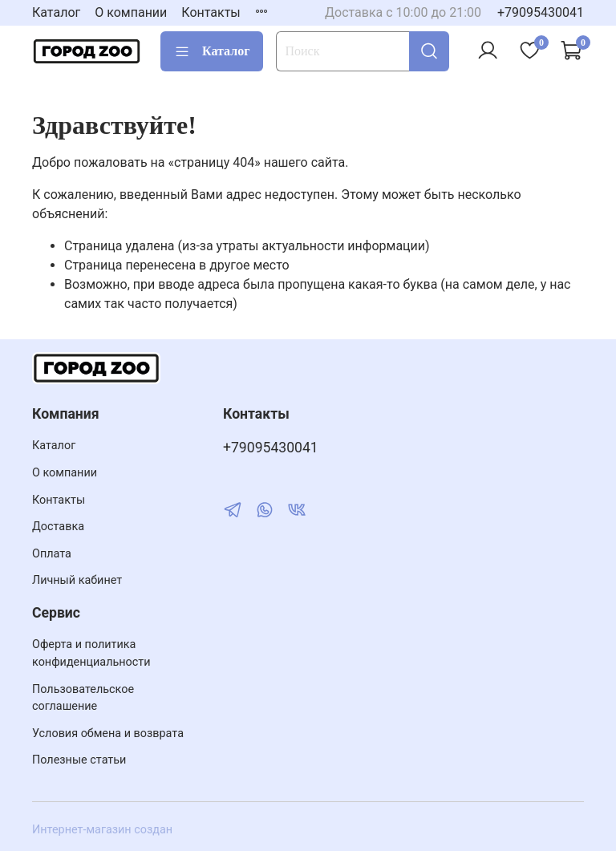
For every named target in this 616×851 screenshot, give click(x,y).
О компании (131, 12)
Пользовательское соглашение (83, 698)
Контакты (211, 12)
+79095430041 (541, 12)
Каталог (56, 12)
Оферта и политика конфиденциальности (91, 653)
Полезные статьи (79, 760)
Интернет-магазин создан (102, 830)
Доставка (58, 527)
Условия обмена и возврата (108, 733)
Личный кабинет (77, 580)
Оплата (52, 554)
